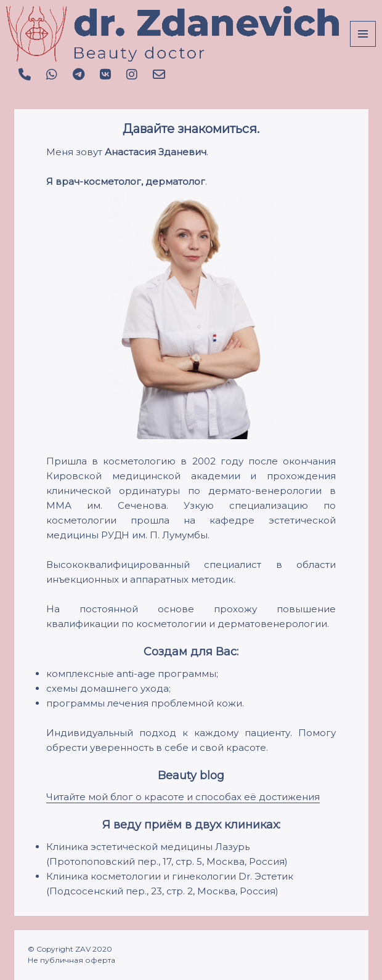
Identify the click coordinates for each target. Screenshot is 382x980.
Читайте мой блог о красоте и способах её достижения (183, 797)
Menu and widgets (363, 47)
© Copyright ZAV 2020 (70, 949)
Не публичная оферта (71, 960)
